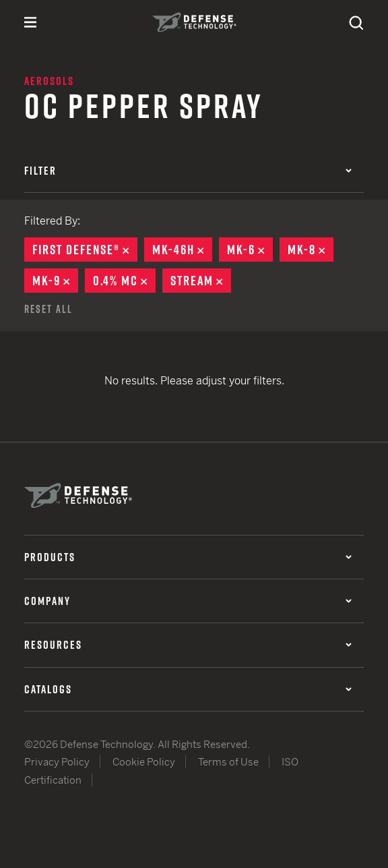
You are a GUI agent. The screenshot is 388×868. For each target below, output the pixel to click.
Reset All (48, 309)
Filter (188, 171)
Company (188, 601)
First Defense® (85, 250)
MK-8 (311, 250)
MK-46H (182, 250)
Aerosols (49, 81)
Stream (201, 281)
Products (188, 557)
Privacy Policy (57, 762)
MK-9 (55, 281)
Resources (188, 645)
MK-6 (250, 250)
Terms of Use (228, 762)
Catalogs (188, 689)
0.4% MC (124, 281)
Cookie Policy (144, 762)
